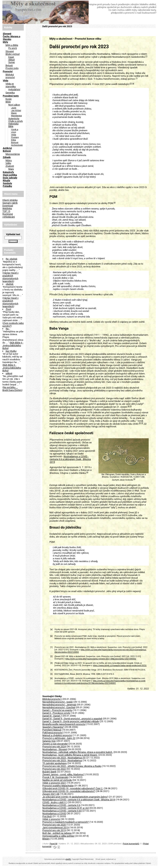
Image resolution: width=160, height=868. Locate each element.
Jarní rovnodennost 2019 (56, 828)
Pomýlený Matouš (52, 730)
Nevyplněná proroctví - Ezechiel (59, 707)
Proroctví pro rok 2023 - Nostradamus (62, 760)
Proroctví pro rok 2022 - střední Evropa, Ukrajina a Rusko (72, 766)
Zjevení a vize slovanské (55, 744)
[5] (131, 406)
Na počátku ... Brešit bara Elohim (12, 389)
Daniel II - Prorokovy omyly (56, 713)
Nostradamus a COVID (54, 814)
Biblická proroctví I (52, 699)
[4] (128, 406)
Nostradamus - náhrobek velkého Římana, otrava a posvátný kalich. (78, 752)
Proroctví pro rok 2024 (54, 747)
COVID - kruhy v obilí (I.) (55, 802)
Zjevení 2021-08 (51, 794)
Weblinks (7, 208)
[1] (146, 56)
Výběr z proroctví (51, 819)
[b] (115, 203)
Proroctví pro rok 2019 (54, 830)
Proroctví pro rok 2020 (54, 825)
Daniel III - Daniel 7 (52, 716)
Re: (8, 329)
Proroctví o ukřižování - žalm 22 (59, 738)
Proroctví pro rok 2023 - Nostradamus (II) (64, 758)
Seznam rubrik (10, 203)
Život (8, 309)
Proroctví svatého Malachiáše (58, 786)
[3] (85, 384)
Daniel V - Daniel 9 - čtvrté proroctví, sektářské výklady (71, 721)
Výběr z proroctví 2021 (54, 783)
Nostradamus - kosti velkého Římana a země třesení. (70, 755)
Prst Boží (47, 816)
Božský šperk (49, 772)
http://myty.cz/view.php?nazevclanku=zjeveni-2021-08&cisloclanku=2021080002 (101, 659)
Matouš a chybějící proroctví (57, 735)
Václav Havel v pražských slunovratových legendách (10, 277)
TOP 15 (6, 211)
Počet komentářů (131, 844)
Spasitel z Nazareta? (53, 727)
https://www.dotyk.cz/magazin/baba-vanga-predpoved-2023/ (120, 666)
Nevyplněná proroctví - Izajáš (58, 702)
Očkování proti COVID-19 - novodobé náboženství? (69, 791)
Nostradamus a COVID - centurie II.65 (62, 811)
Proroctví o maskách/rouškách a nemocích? (66, 822)
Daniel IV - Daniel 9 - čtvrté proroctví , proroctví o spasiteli (72, 719)
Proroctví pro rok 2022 (54, 769)
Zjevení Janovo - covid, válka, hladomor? (63, 774)
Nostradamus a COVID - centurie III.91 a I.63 (66, 808)
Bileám (46, 839)
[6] (87, 472)
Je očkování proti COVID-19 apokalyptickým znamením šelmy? (75, 797)
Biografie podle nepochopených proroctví (64, 724)
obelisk (10, 284)
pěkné (9, 373)
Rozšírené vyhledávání (9, 215)
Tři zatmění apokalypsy (55, 763)
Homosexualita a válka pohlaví (58, 836)
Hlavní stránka (10, 200)
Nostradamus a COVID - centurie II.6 (61, 805)
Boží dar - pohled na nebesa (57, 833)
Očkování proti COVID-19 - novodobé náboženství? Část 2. (73, 788)
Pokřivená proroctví (53, 733)
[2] (131, 83)
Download (8, 206)
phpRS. (68, 859)
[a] (133, 83)
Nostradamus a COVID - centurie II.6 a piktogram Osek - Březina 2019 (70, 459)
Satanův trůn (49, 741)
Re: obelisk (12, 259)
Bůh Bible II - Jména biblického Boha (13, 345)
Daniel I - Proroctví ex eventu (57, 710)
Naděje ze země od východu (57, 780)
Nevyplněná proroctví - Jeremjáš (59, 705)
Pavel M (53, 844)
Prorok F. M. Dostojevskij (55, 777)
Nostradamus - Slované (55, 749)
